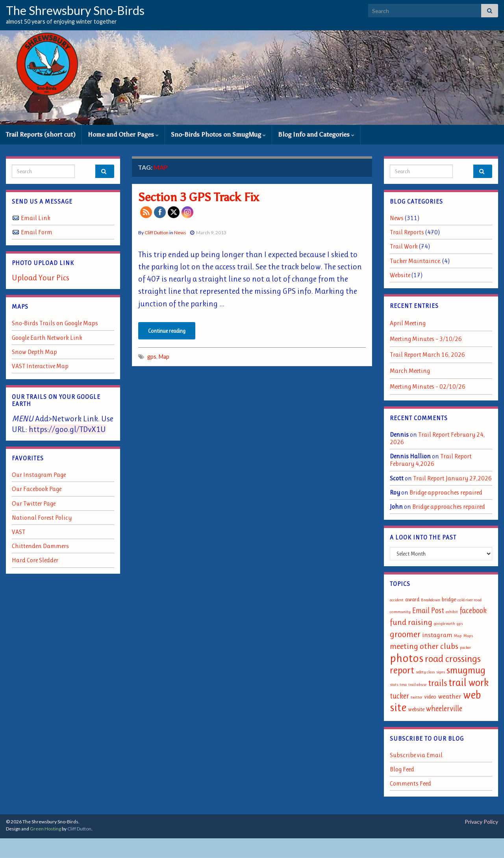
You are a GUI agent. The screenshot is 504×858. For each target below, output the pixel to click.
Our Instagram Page (39, 475)
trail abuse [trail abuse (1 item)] (417, 685)
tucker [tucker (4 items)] (399, 696)
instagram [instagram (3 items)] (437, 635)
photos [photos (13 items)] (407, 658)
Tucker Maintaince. (415, 261)
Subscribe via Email (416, 755)
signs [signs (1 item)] (441, 672)
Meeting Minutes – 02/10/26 (428, 386)
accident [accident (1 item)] (397, 600)
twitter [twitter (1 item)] (417, 697)
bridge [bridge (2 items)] (449, 599)
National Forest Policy (42, 518)
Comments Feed (410, 783)
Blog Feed (402, 769)
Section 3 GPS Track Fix (199, 197)
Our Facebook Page (37, 489)
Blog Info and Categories (316, 134)
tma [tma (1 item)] (403, 685)
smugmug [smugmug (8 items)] (466, 670)
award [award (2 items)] (412, 599)
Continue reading (167, 331)
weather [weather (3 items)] (450, 696)
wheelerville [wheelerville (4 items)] (444, 709)
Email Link (36, 218)
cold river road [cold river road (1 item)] (470, 600)
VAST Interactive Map (40, 366)
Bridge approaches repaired (446, 492)
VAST (19, 532)
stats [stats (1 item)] (394, 685)
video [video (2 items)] (430, 697)
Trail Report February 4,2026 (431, 460)
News (180, 233)
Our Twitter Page (34, 503)
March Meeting (410, 371)
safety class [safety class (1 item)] (425, 672)
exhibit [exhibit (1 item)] (452, 612)
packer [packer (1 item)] (465, 648)
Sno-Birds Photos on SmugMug (218, 134)
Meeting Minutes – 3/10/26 (426, 339)
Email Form (37, 232)
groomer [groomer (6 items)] (405, 634)
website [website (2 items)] (416, 709)
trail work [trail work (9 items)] (469, 682)
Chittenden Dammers (40, 546)
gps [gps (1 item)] (460, 624)
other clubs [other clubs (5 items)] (439, 646)
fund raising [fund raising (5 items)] (411, 622)
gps (152, 357)
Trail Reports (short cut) (41, 134)
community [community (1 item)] (400, 612)
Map (164, 357)
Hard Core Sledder (35, 560)
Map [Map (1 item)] (458, 636)
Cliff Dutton (157, 233)
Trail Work (404, 246)
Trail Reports (407, 232)
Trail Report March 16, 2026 (427, 355)
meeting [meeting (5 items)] (404, 646)
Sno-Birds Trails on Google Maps (55, 323)
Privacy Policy (481, 822)
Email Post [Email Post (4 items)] (428, 611)
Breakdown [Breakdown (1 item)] (431, 600)
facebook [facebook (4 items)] (473, 611)
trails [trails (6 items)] (437, 683)
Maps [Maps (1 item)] (468, 636)
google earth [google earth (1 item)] (445, 624)
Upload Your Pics (41, 278)
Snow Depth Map (34, 352)
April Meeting (408, 323)
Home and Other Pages (123, 134)
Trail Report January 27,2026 (452, 478)
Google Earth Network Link (47, 338)
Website (400, 275)
